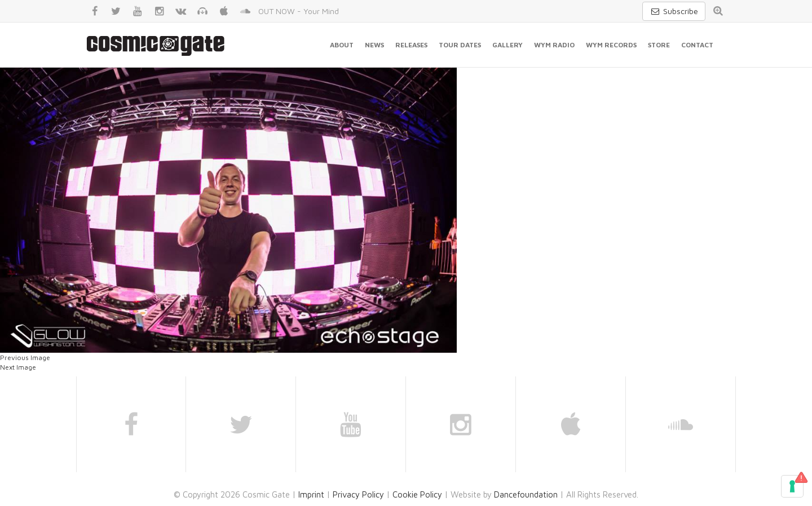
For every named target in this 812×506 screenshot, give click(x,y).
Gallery (507, 45)
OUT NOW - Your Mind (299, 11)
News (374, 45)
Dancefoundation (526, 494)
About (342, 45)
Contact (697, 45)
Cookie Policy (417, 494)
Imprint (311, 494)
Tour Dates (460, 45)
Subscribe (674, 11)
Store (659, 45)
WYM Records (611, 45)
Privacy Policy (358, 494)
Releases (411, 45)
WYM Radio (554, 45)
